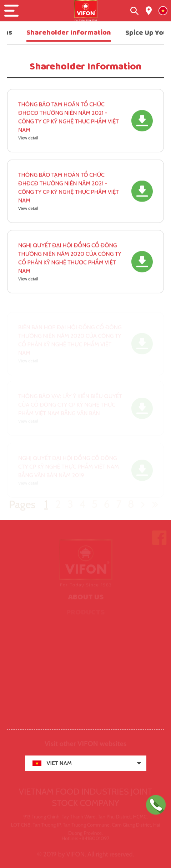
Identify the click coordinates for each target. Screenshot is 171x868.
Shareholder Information (69, 33)
